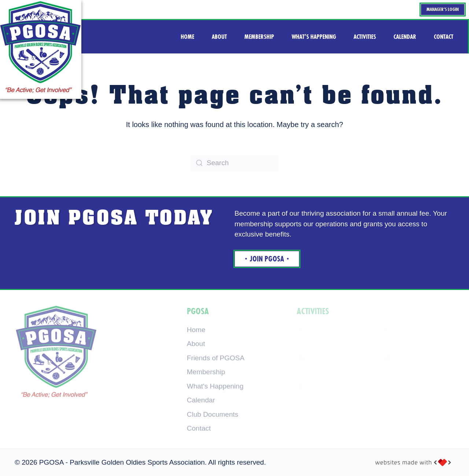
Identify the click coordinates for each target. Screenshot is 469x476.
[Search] (234, 163)
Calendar (201, 400)
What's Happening (215, 386)
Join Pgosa (267, 259)
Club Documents (213, 414)
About (196, 344)
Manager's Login (443, 9)
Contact (199, 428)
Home (196, 330)
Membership (206, 372)
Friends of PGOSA (216, 358)
